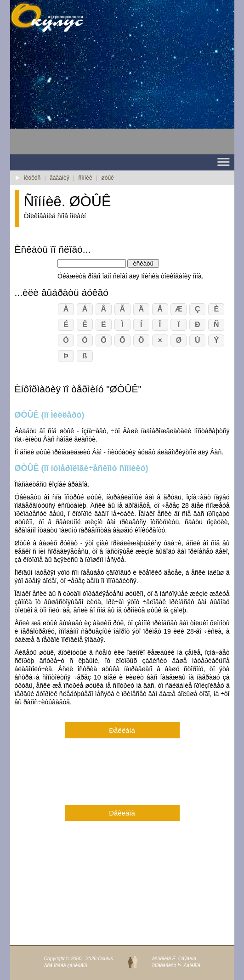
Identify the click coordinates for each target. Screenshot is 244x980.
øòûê (107, 178)
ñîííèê (85, 178)
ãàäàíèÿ (60, 178)
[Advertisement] (84, 97)
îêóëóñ (32, 178)
